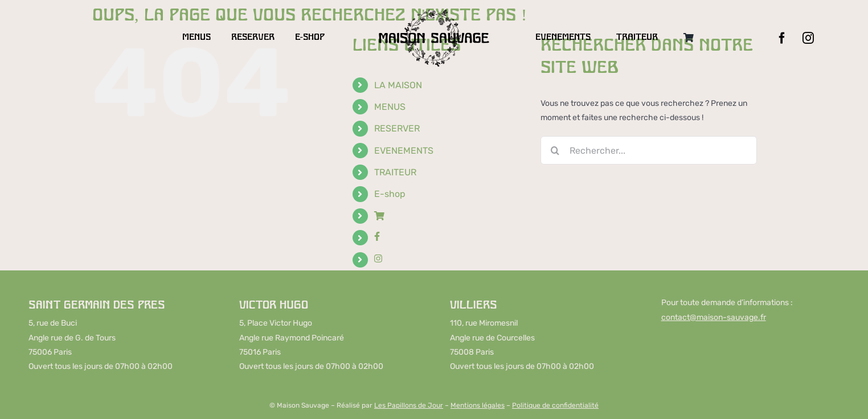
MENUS (390, 107)
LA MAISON (398, 85)
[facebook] (782, 38)
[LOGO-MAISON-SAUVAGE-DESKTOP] (434, 12)
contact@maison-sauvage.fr (714, 317)
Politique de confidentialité (555, 405)
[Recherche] (555, 150)
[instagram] (808, 38)
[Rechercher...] (649, 150)
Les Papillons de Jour (409, 405)
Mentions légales (478, 405)
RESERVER (397, 128)
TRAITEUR (395, 172)
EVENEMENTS (404, 151)
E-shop (390, 194)
